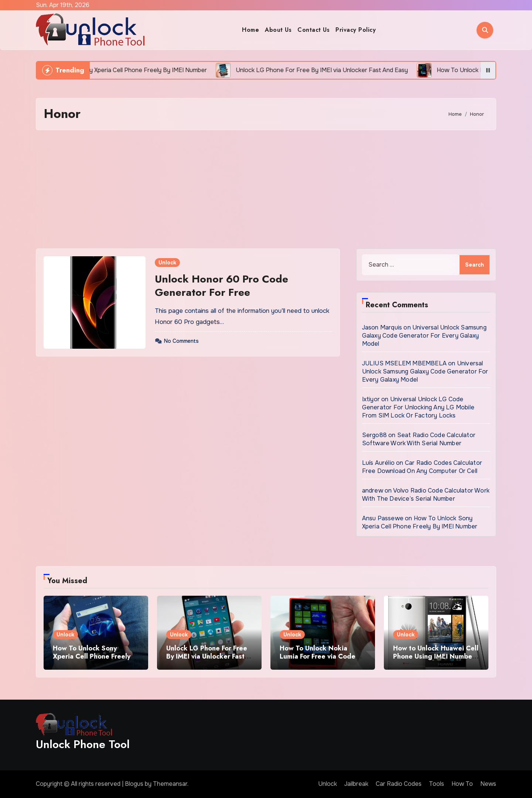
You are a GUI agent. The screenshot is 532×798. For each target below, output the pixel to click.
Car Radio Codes (399, 784)
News (488, 784)
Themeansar (170, 784)
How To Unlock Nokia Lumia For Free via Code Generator (318, 656)
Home (250, 30)
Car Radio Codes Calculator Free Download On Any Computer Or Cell (422, 467)
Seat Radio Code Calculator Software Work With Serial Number (419, 439)
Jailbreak (356, 784)
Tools (436, 784)
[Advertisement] (266, 189)
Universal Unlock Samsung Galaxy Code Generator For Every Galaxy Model (424, 336)
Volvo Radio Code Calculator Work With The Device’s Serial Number (426, 495)
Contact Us (313, 30)
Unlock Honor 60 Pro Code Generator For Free (221, 286)
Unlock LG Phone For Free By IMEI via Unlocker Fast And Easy (207, 656)
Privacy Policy (356, 30)
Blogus (134, 784)
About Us (278, 30)
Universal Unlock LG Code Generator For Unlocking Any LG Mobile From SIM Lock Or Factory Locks (418, 407)
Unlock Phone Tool (83, 744)
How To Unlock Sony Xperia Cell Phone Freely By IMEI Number (420, 522)
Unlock (167, 263)
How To (462, 784)
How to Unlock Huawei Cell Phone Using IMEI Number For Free (436, 656)
